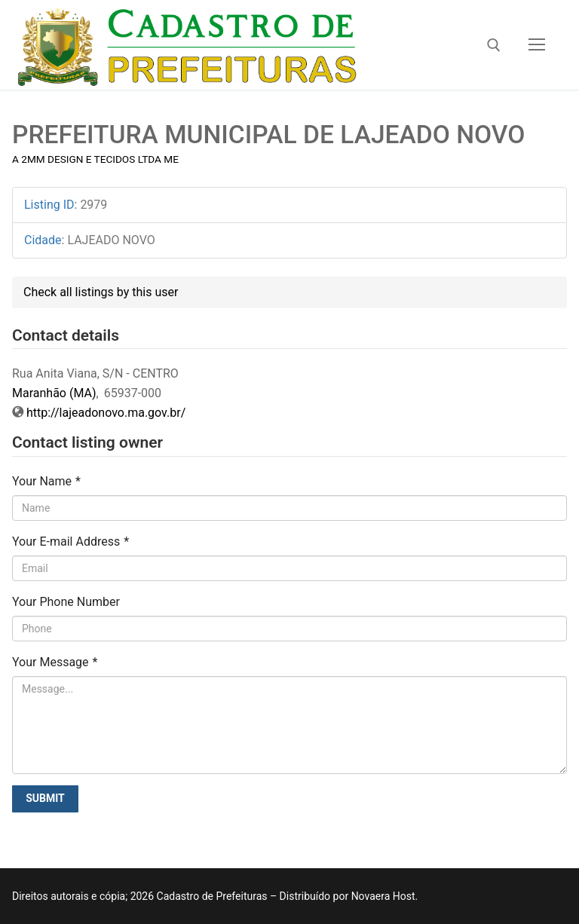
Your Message (55, 662)
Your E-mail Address (70, 542)
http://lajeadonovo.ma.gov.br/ (106, 413)
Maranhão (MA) (54, 393)
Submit (45, 798)
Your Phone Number (66, 602)
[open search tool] (494, 45)
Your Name (46, 481)
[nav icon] (537, 45)
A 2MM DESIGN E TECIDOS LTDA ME (95, 159)
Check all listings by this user (101, 292)
